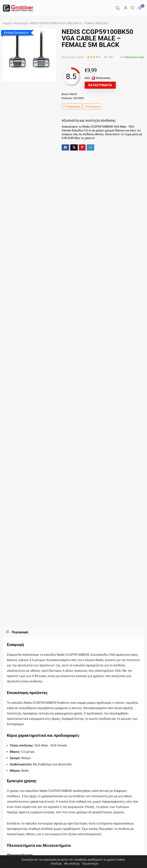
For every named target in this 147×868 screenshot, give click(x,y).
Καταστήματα (100, 85)
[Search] (118, 8)
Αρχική (7, 23)
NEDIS (73, 94)
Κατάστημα (21, 23)
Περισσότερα (90, 864)
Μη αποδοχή (72, 864)
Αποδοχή (56, 864)
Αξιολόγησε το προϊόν (73, 57)
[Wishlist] (132, 8)
